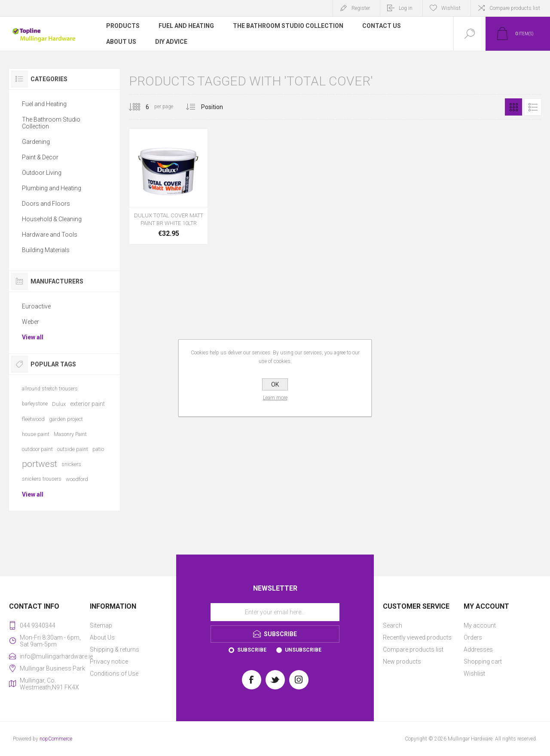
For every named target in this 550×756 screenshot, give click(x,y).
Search (393, 625)
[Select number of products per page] (141, 107)
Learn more (275, 398)
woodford (77, 479)
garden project (66, 419)
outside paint (73, 449)
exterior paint (87, 404)
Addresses (478, 649)
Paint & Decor (40, 157)
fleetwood (33, 419)
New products (402, 661)
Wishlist (474, 674)
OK (275, 384)
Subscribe (252, 650)
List (533, 107)
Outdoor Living (42, 173)
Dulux (59, 404)
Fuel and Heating (44, 104)
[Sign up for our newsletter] (275, 612)
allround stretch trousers (50, 389)
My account (480, 625)
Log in (406, 8)
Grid (513, 107)
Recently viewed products (417, 637)
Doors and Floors (46, 204)
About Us (102, 637)
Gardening (36, 142)
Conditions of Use (114, 674)
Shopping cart (483, 661)
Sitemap (101, 625)
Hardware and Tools (50, 235)
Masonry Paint (70, 434)
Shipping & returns (115, 649)
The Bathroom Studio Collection (51, 123)
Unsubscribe (303, 650)
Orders (473, 637)
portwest (40, 464)
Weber (31, 322)
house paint (36, 434)
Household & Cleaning (52, 219)
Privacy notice (109, 661)
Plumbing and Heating (52, 188)
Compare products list (515, 8)
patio (98, 449)
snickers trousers (42, 479)
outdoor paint (37, 449)
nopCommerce (56, 739)
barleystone (35, 404)
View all (33, 337)
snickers (71, 464)
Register (361, 8)
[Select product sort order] (218, 107)
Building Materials (46, 250)
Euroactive (36, 306)
